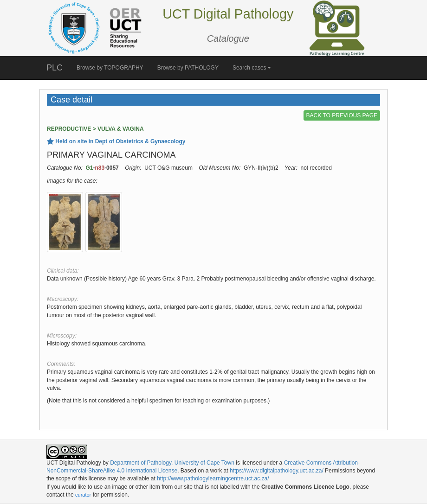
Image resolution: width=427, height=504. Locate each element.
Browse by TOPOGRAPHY (110, 68)
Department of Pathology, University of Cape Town (172, 463)
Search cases (252, 68)
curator (83, 495)
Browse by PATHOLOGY (188, 68)
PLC (55, 68)
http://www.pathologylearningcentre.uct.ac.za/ (213, 478)
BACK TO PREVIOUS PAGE (342, 115)
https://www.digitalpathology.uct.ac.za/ (277, 471)
